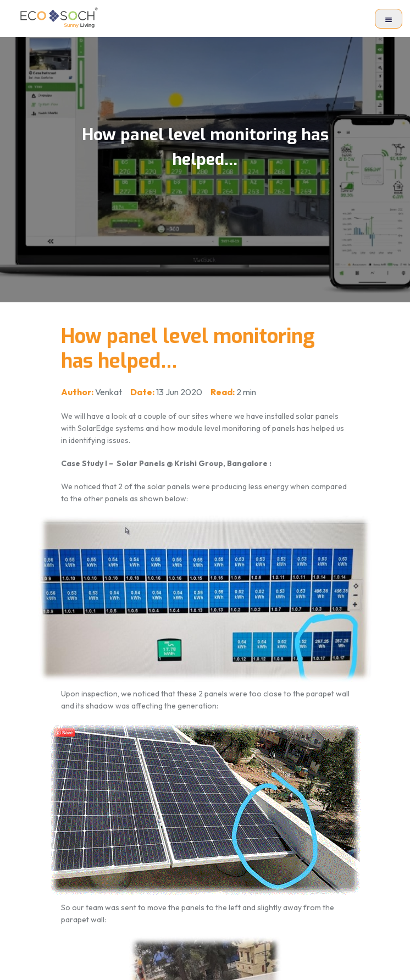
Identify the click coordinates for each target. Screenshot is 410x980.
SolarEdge (96, 428)
